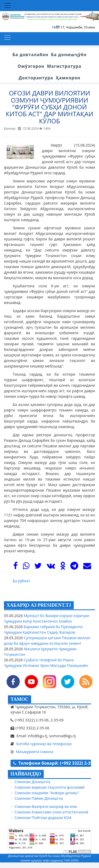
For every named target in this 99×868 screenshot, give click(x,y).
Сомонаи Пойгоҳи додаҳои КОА (43, 818)
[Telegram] (74, 567)
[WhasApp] (26, 567)
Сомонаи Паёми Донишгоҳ (39, 798)
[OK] (63, 567)
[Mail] (87, 567)
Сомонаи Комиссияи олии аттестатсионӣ (51, 812)
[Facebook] (15, 567)
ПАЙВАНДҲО (26, 774)
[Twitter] (38, 567)
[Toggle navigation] (8, 6)
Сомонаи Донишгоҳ (32, 782)
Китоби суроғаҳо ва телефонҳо (44, 744)
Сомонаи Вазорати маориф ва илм (46, 806)
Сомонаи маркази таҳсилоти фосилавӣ (49, 787)
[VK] (51, 567)
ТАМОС (19, 699)
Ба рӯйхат (21, 581)
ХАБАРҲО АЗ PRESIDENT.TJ (39, 605)
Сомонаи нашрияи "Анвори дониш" (47, 793)
